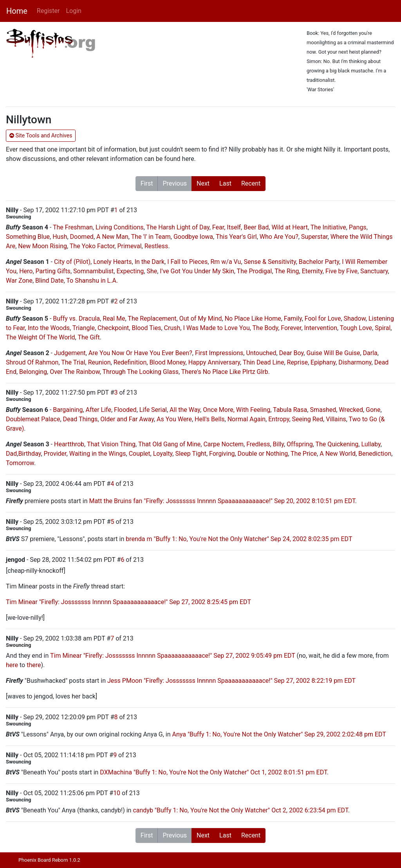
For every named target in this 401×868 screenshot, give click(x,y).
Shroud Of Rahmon (32, 362)
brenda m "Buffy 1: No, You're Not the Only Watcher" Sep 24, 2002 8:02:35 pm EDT (239, 539)
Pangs (358, 227)
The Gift (89, 337)
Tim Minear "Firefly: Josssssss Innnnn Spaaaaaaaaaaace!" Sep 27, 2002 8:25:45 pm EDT (128, 602)
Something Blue (28, 237)
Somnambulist (93, 271)
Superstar (314, 237)
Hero (26, 271)
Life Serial (153, 410)
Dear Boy (292, 353)
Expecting (130, 271)
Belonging (33, 372)
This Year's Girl (236, 237)
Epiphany (323, 362)
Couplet (140, 454)
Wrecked (351, 410)
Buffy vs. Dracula (76, 319)
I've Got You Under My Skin (197, 271)
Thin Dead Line (264, 362)
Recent (251, 183)
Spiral (383, 328)
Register (48, 11)
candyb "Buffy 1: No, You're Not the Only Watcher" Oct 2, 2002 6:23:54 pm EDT (240, 810)
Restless (156, 246)
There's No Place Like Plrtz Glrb (225, 372)
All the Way (185, 410)
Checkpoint (113, 328)
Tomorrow (20, 463)
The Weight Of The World (41, 337)
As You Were (174, 419)
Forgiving (222, 454)
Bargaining (68, 410)
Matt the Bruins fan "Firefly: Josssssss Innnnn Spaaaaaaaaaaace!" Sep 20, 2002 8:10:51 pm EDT (222, 501)
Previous (175, 183)
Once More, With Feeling (237, 410)
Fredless (258, 444)
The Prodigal (255, 271)
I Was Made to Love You (216, 328)
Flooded (125, 410)
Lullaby (371, 444)
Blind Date (50, 281)
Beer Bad (256, 227)
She (152, 271)
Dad (11, 454)
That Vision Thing (111, 444)
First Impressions (219, 353)
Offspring (300, 444)
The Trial (73, 362)
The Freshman (73, 227)
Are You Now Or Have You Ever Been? (140, 353)
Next (203, 183)
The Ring (287, 271)
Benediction (375, 454)
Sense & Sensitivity (270, 262)
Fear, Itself (227, 227)
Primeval (129, 246)
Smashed (323, 410)
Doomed (82, 237)
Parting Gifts (53, 271)
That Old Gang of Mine (169, 444)
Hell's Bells (210, 419)
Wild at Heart (290, 227)
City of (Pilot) (72, 262)
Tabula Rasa (290, 410)
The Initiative (328, 227)
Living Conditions (120, 227)
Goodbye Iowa (193, 237)
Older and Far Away (127, 419)
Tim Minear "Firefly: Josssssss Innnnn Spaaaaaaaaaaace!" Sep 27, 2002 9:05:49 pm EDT (173, 656)
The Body (266, 328)
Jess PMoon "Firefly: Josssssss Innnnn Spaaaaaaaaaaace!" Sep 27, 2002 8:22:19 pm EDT (231, 681)
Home (17, 11)
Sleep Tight (191, 454)
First (147, 183)
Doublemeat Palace (33, 419)
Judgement (70, 353)
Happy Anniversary (214, 362)
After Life (98, 410)
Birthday (29, 454)
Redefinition (130, 362)
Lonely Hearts (112, 262)
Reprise (297, 362)
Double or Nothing (263, 454)
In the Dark (150, 262)
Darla (370, 353)
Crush (172, 328)
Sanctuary (374, 271)
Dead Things (80, 419)
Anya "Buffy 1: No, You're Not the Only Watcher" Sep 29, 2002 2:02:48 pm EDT (279, 734)
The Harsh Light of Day (178, 227)
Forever (291, 328)
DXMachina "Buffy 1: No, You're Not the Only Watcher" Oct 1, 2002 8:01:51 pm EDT (213, 772)
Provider (55, 454)
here (12, 665)
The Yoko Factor (92, 246)
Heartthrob (69, 444)
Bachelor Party (319, 262)
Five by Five (341, 271)
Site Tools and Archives (41, 135)
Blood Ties (146, 328)
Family (293, 319)
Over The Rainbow (75, 372)
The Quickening (337, 444)
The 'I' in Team (151, 237)
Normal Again (247, 419)
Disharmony (355, 362)
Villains (336, 419)
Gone (373, 410)
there (34, 665)
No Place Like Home (253, 319)
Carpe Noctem (223, 444)
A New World (338, 454)
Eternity (312, 271)
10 (117, 793)
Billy (278, 444)
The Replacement (152, 319)
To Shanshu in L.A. (92, 281)
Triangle (84, 328)
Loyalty (163, 454)
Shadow (355, 319)
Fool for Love (323, 319)
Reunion (99, 362)
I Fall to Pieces (187, 262)
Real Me (114, 319)
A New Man (112, 237)
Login (73, 11)
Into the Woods (49, 328)
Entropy (279, 419)
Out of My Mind (201, 319)
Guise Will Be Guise (333, 353)
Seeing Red (308, 419)
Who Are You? (279, 237)
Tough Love (356, 328)
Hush (60, 237)
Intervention (321, 328)
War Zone (19, 281)
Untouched (261, 353)
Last (225, 183)
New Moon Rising (42, 246)
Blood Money (167, 362)
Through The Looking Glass (141, 372)
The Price (304, 454)
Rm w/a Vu (226, 262)
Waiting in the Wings (98, 454)
